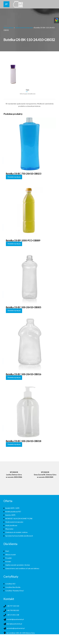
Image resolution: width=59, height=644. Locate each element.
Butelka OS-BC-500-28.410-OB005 (24, 307)
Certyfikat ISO (11, 582)
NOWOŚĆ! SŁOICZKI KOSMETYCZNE (20, 518)
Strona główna (9, 28)
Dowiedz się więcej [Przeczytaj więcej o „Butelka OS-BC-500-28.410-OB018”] (14, 444)
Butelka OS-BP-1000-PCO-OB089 (23, 240)
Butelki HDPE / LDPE (13, 508)
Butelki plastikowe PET (14, 511)
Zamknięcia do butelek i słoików (17, 531)
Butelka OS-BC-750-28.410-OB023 (24, 173)
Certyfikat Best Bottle (14, 585)
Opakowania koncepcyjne (25, 28)
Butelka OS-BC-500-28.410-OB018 (24, 440)
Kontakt (8, 560)
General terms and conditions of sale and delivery (23, 567)
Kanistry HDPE (11, 514)
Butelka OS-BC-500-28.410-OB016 (24, 374)
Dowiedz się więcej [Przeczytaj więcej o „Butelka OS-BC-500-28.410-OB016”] (14, 377)
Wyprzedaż (9, 528)
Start (7, 550)
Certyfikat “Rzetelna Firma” (15, 589)
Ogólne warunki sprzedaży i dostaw (18, 563)
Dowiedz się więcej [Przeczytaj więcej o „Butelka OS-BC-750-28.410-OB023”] (14, 177)
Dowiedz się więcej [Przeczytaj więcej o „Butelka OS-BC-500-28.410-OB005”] (14, 310)
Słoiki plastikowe (12, 524)
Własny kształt (11, 553)
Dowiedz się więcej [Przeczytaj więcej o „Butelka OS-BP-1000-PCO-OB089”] (14, 243)
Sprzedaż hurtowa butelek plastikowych (20, 535)
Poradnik (9, 557)
